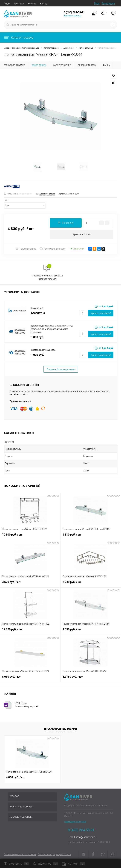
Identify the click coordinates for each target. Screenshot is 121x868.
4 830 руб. (15, 778)
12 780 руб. (91, 679)
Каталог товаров (19, 38)
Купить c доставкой (101, 313)
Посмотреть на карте (75, 822)
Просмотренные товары (60, 729)
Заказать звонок (72, 16)
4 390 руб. (91, 631)
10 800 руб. (30, 537)
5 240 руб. (91, 584)
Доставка (19, 4)
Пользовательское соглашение (20, 855)
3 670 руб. (30, 584)
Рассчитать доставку (53, 249)
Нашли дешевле (26, 249)
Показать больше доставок (61, 370)
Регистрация (108, 3)
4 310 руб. (91, 537)
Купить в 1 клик (82, 235)
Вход (97, 3)
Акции (7, 4)
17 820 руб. (30, 631)
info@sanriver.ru (86, 837)
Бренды (44, 4)
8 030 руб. (30, 679)
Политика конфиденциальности (54, 855)
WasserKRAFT (90, 449)
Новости (32, 4)
